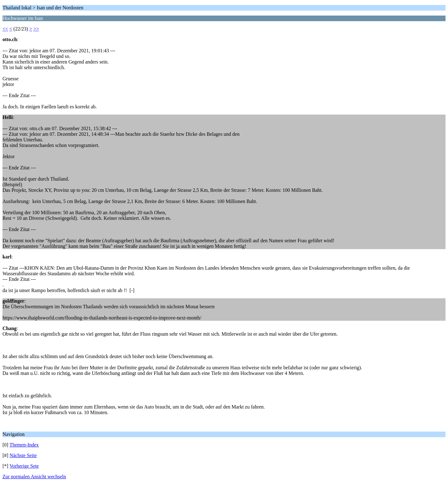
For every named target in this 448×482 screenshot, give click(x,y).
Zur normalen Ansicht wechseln (34, 477)
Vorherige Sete (24, 466)
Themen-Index (24, 445)
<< (5, 29)
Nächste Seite (23, 455)
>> (36, 29)
